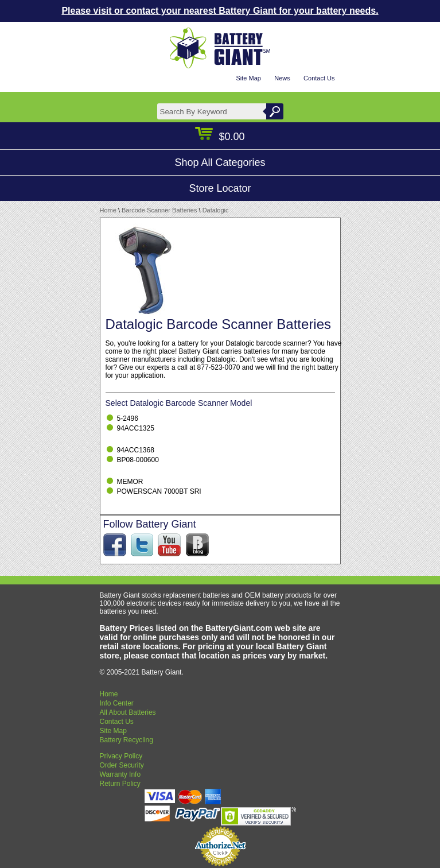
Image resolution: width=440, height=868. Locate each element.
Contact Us (319, 78)
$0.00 (220, 137)
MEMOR (130, 482)
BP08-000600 (138, 460)
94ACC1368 (136, 450)
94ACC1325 (136, 428)
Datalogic (216, 210)
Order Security (122, 765)
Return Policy (120, 784)
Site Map (248, 78)
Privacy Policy (121, 756)
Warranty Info (120, 774)
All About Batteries (128, 712)
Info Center (117, 703)
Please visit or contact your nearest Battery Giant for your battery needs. (220, 11)
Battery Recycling (126, 740)
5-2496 (128, 418)
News (282, 78)
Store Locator (220, 188)
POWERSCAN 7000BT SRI (159, 491)
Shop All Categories (220, 162)
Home (108, 210)
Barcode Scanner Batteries (159, 210)
